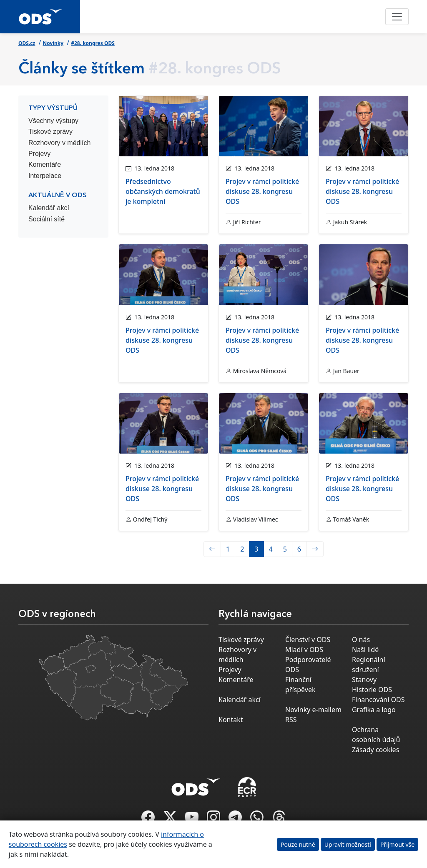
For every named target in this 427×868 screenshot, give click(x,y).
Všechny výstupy (53, 121)
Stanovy (364, 680)
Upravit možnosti (348, 844)
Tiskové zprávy (50, 132)
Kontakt (231, 720)
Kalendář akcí (49, 208)
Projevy (39, 154)
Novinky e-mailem (313, 710)
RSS (291, 720)
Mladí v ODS (304, 650)
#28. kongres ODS (93, 43)
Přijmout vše (397, 844)
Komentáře (45, 164)
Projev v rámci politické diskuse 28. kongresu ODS (262, 191)
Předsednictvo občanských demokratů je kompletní (163, 191)
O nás (361, 640)
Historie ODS (372, 690)
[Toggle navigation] (397, 17)
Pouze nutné (298, 844)
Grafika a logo (374, 710)
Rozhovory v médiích (59, 143)
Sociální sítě (46, 219)
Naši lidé (365, 650)
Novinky (53, 43)
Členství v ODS (308, 640)
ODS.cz (27, 43)
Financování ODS (378, 700)
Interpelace (45, 176)
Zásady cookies (376, 750)
